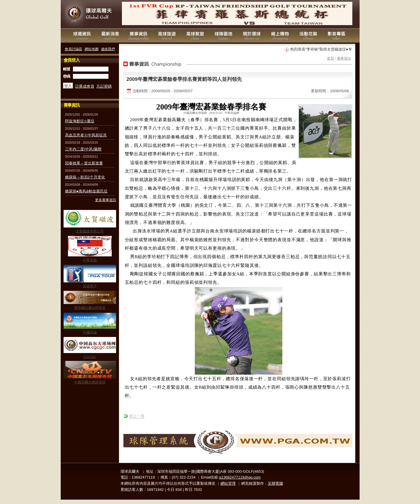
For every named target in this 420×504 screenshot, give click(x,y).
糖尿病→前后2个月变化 (85, 177)
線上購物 (280, 36)
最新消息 (110, 36)
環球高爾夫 (90, 14)
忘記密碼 (104, 86)
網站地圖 (92, 49)
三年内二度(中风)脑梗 (83, 149)
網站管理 (228, 483)
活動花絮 (308, 36)
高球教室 (195, 36)
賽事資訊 (139, 36)
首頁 (330, 58)
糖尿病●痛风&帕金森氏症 (86, 191)
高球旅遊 (167, 36)
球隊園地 (223, 36)
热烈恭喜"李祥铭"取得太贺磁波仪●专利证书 (328, 49)
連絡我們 (108, 49)
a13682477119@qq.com (240, 477)
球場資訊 (82, 36)
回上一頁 (137, 416)
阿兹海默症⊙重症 (80, 121)
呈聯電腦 (275, 483)
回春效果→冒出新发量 (84, 163)
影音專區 (337, 36)
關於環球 (252, 36)
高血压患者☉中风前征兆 (86, 135)
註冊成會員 (85, 86)
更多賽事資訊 (106, 200)
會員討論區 (73, 49)
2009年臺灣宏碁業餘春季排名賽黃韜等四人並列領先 (184, 79)
